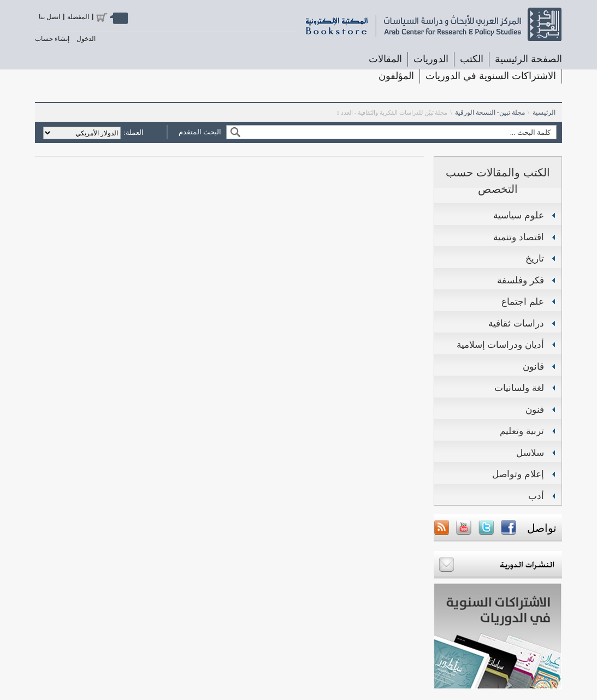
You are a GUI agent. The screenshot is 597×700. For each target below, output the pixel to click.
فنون (535, 410)
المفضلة (78, 17)
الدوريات (431, 59)
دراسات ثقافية (516, 324)
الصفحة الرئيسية (528, 59)
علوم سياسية (519, 215)
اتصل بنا (49, 17)
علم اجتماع (523, 302)
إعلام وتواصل (518, 474)
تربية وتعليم (522, 431)
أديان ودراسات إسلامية (500, 345)
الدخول (86, 39)
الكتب (472, 59)
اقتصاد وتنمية (519, 237)
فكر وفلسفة (521, 280)
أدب (536, 496)
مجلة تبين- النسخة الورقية (490, 112)
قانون (533, 367)
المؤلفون (396, 76)
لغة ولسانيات (519, 388)
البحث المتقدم (200, 132)
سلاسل (530, 453)
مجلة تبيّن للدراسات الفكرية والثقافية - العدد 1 (392, 112)
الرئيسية (544, 112)
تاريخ (535, 259)
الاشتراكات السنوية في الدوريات (491, 76)
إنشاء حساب (52, 39)
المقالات (385, 59)
